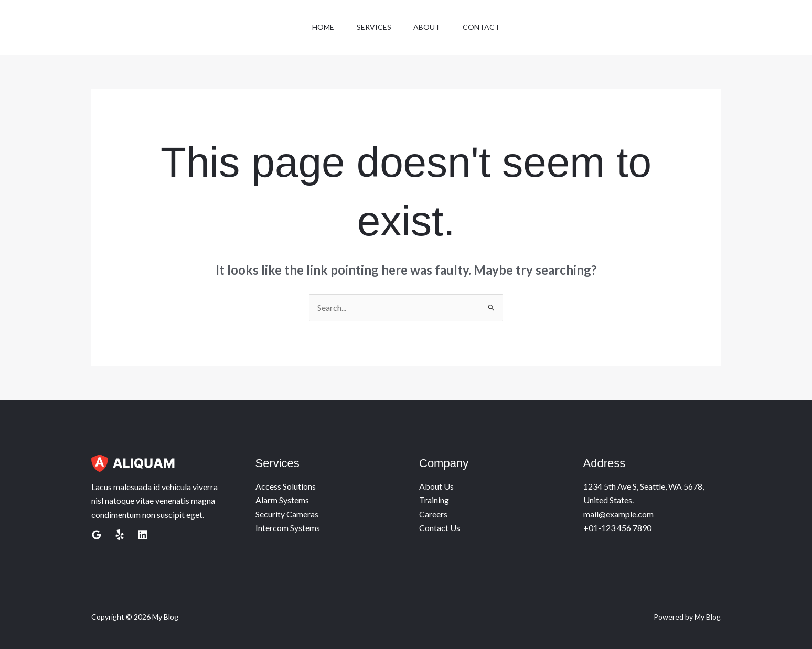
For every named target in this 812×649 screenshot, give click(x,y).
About (428, 27)
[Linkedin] (143, 535)
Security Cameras (287, 514)
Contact (485, 27)
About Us (436, 486)
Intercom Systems (288, 528)
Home (319, 27)
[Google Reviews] (97, 535)
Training (434, 500)
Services (372, 27)
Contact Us (440, 528)
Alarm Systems (282, 500)
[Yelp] (120, 535)
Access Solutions (286, 486)
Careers (433, 514)
